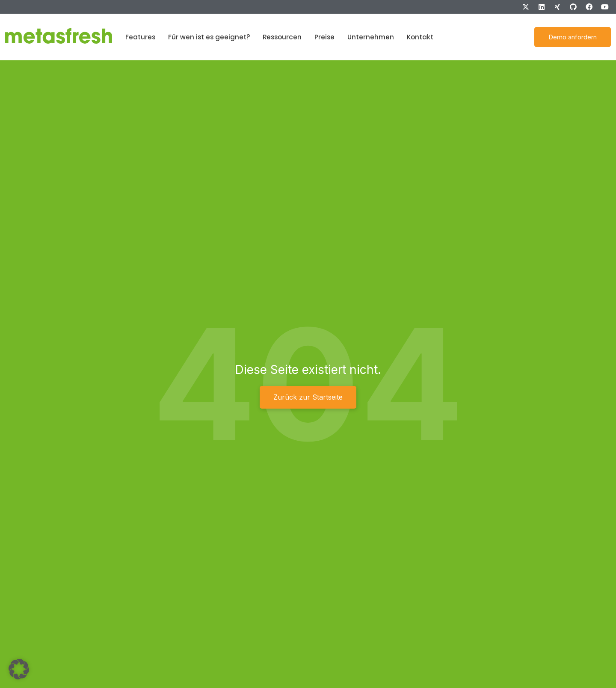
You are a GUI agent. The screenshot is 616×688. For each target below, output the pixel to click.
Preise (324, 37)
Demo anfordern (573, 37)
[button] (19, 669)
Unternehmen (371, 37)
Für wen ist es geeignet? (209, 37)
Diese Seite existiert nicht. (308, 370)
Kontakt (420, 37)
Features (140, 37)
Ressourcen (282, 37)
